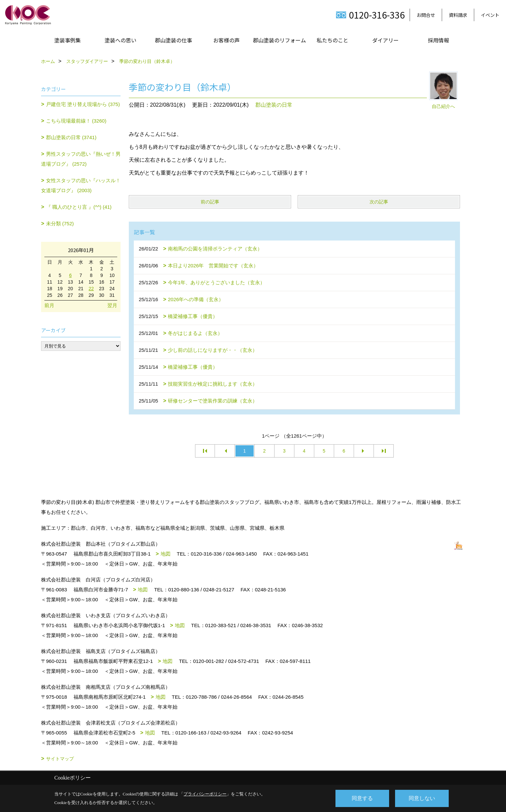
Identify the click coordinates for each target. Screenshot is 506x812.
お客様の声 (227, 40)
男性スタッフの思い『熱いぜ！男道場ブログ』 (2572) (81, 159)
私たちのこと (332, 40)
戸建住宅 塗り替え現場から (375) (83, 104)
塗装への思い (121, 40)
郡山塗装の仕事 (174, 40)
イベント (490, 15)
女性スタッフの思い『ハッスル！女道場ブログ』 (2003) (81, 185)
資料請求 (458, 15)
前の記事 (210, 202)
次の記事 (379, 202)
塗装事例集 (68, 40)
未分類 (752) (60, 223)
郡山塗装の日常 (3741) (71, 137)
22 (91, 289)
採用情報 (438, 40)
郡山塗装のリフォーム (279, 40)
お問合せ (426, 15)
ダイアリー (385, 40)
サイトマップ (60, 759)
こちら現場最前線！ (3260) (76, 121)
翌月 (112, 305)
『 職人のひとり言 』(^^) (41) (79, 207)
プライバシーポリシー (205, 794)
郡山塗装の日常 (274, 105)
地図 (166, 554)
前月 (49, 305)
